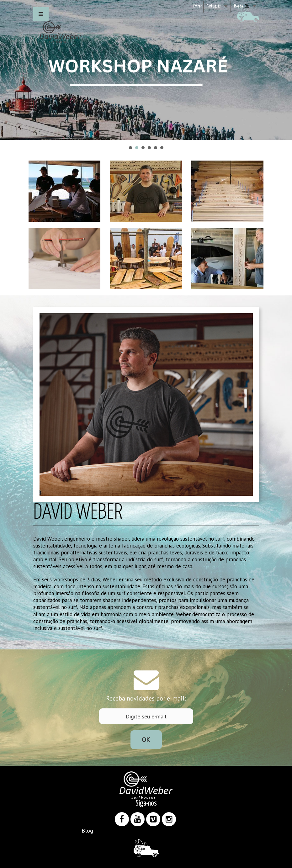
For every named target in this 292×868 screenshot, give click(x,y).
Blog (87, 831)
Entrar (197, 6)
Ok (146, 740)
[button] (41, 14)
